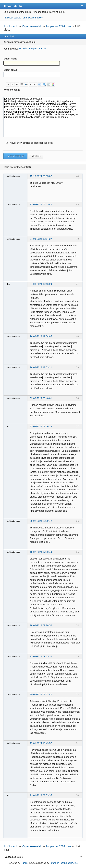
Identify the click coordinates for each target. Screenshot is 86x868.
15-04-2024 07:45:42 (41, 204)
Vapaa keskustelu (32, 26)
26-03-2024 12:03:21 (41, 367)
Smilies (43, 49)
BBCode (23, 49)
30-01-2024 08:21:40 (41, 694)
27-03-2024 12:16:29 (41, 284)
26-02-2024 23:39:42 (41, 521)
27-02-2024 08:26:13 (41, 426)
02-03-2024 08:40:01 (41, 398)
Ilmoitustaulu (13, 6)
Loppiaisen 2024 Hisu (58, 26)
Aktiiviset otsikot (12, 18)
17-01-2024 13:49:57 (41, 743)
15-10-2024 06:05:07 (41, 176)
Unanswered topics (33, 18)
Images (33, 49)
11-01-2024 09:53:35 (41, 795)
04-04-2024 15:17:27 (41, 239)
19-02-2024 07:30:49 (41, 552)
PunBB (25, 863)
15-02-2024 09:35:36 (41, 656)
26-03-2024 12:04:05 (41, 336)
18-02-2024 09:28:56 (41, 625)
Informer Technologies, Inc (64, 863)
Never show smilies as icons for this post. (31, 143)
